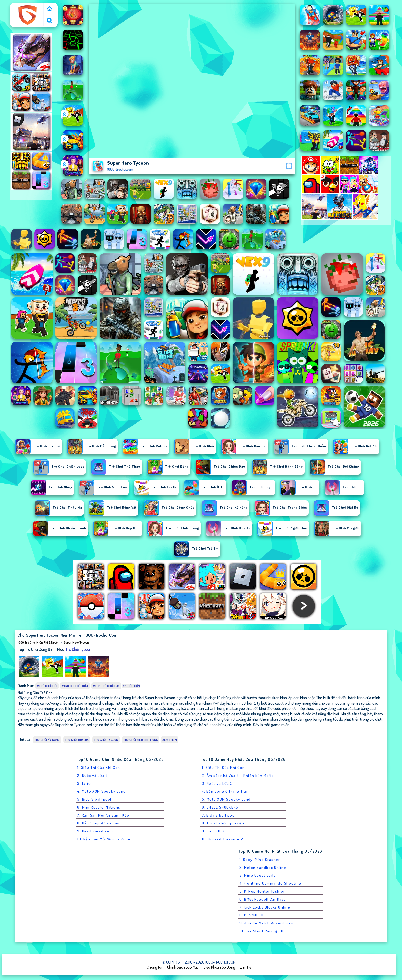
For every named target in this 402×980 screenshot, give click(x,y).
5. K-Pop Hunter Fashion (263, 891)
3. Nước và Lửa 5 (217, 783)
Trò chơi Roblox (77, 740)
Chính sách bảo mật (183, 967)
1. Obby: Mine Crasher (260, 859)
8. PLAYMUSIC (252, 915)
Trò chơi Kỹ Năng (47, 740)
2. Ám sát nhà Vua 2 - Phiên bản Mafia (238, 775)
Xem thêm (170, 740)
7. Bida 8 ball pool (219, 815)
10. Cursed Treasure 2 (223, 839)
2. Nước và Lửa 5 (93, 775)
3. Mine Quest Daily (258, 875)
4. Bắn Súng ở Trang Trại (225, 791)
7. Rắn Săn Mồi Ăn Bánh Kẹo (103, 815)
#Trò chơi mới (47, 686)
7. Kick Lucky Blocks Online (265, 907)
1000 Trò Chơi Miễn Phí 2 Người (27, 8)
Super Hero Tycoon (76, 642)
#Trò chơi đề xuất (75, 686)
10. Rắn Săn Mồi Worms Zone (104, 839)
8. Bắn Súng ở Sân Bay (98, 823)
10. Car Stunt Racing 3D (262, 931)
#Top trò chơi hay (106, 686)
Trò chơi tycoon (78, 649)
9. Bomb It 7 (213, 831)
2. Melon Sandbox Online (263, 867)
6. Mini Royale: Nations (99, 807)
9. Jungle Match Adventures (266, 923)
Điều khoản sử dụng (219, 967)
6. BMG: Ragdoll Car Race (263, 899)
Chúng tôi (154, 967)
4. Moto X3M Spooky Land (102, 791)
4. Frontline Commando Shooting (270, 883)
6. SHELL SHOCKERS (220, 807)
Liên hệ (246, 967)
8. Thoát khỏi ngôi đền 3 (225, 823)
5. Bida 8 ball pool (94, 799)
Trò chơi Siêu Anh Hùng (141, 740)
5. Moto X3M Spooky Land (226, 799)
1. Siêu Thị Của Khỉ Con (99, 767)
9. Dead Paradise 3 (95, 831)
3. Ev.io (84, 783)
